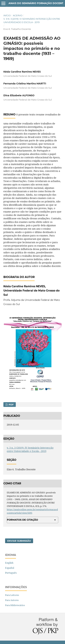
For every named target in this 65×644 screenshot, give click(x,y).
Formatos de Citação (22, 520)
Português (11, 573)
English (9, 563)
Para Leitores (12, 595)
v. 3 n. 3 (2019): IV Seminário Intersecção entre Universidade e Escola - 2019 (32, 21)
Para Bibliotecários (15, 605)
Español (10, 568)
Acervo (18, 15)
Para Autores (12, 600)
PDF (11, 405)
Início (7, 15)
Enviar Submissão (19, 541)
